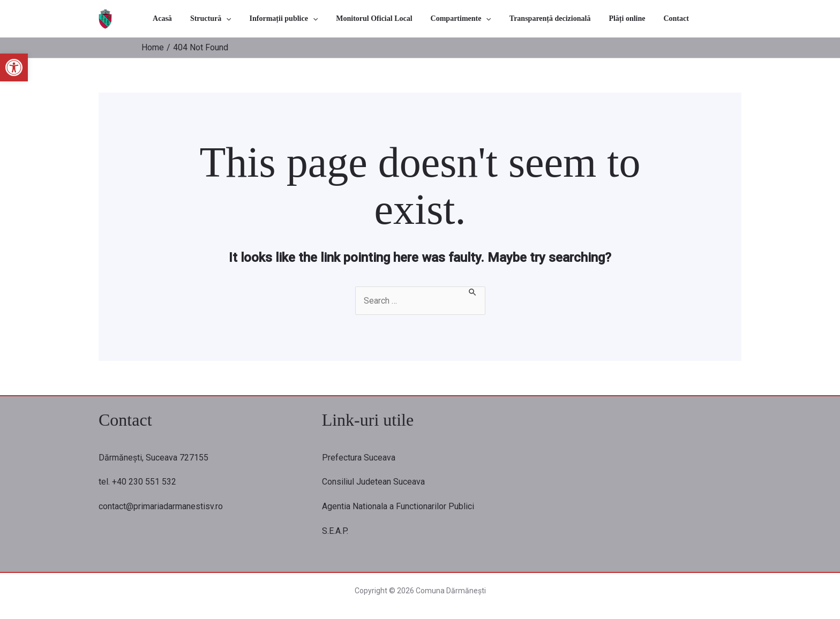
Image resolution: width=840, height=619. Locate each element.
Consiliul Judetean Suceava (373, 482)
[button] (14, 67)
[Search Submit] (474, 291)
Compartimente (458, 18)
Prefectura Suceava (359, 458)
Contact (645, 18)
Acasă (199, 18)
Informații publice (301, 18)
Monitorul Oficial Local (381, 18)
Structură (237, 18)
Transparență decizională (538, 18)
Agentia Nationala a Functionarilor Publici (398, 506)
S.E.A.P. (335, 531)
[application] (253, 18)
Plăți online (605, 18)
